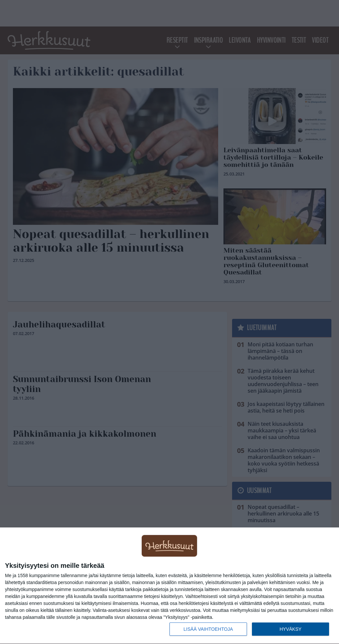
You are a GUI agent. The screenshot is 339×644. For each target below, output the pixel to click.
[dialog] (169, 586)
